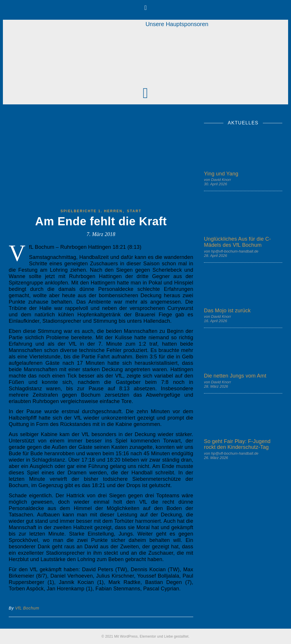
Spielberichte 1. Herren (91, 211)
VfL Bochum (27, 608)
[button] (145, 8)
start (134, 211)
